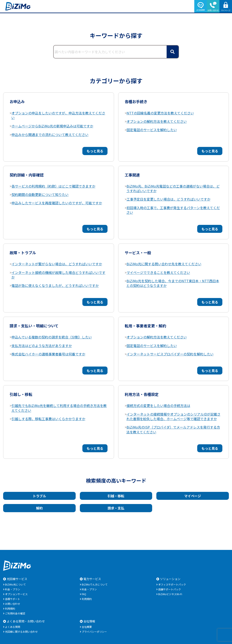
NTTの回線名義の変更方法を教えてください (160, 113)
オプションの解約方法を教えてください (157, 121)
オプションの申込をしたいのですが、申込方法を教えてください (58, 115)
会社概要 (87, 627)
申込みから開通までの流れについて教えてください (50, 135)
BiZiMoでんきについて (95, 584)
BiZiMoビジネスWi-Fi (170, 594)
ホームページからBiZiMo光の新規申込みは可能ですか (52, 126)
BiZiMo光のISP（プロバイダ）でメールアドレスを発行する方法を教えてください (173, 429)
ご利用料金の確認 (15, 613)
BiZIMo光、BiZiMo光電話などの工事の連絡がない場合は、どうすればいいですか (173, 188)
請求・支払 (116, 508)
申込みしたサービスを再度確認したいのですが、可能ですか (57, 203)
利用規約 (10, 608)
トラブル (39, 496)
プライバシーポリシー (94, 632)
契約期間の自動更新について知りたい (40, 194)
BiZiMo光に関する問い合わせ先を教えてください (164, 264)
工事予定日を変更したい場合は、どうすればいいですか (168, 199)
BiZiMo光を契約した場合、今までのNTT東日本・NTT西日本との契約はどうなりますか (173, 283)
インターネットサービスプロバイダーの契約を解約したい (170, 354)
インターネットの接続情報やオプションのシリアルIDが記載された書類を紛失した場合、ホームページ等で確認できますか (173, 416)
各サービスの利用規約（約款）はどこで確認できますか (53, 186)
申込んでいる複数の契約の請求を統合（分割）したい (52, 337)
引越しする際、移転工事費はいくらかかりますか (48, 419)
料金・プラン (13, 589)
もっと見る (95, 151)
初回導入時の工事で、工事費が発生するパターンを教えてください (173, 210)
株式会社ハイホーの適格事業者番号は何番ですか (48, 354)
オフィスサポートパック (172, 584)
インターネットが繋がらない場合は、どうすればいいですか (57, 264)
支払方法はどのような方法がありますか (42, 346)
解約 (39, 508)
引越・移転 (116, 496)
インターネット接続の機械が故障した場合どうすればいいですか (58, 275)
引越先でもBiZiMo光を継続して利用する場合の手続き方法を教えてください (59, 408)
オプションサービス (16, 594)
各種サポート (13, 599)
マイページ (193, 496)
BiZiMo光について (15, 584)
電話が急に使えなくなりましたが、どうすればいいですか (55, 285)
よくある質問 (13, 627)
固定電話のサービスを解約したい (152, 130)
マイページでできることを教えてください (158, 272)
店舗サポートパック (170, 589)
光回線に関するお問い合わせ (21, 632)
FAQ (84, 594)
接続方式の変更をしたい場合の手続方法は (158, 406)
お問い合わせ (13, 604)
